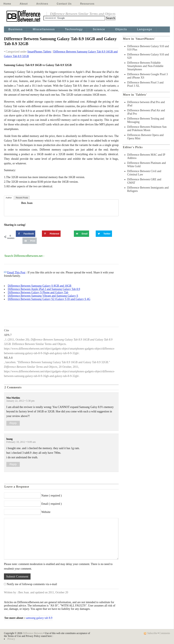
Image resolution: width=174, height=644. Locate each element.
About (24, 4)
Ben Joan (27, 203)
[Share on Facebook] (26, 234)
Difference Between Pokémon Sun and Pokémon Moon (147, 128)
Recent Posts (22, 198)
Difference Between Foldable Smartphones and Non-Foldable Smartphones (145, 66)
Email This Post (16, 272)
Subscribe (152, 633)
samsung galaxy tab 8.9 (39, 618)
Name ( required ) (52, 496)
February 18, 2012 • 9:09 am (21, 442)
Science (99, 29)
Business (16, 29)
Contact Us (64, 4)
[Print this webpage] (30, 241)
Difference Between (33, 633)
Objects (121, 29)
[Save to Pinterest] (51, 234)
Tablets (47, 52)
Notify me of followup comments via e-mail (32, 584)
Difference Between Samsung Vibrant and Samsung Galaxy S (43, 296)
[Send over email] (81, 234)
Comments (165, 633)
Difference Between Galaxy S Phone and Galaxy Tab (38, 292)
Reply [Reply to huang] (13, 464)
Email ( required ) (52, 504)
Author (9, 198)
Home (7, 4)
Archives (42, 4)
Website (46, 512)
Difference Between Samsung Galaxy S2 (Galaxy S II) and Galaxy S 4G (49, 299)
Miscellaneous (44, 29)
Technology (74, 29)
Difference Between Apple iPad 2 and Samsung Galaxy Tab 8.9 (44, 289)
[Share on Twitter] (104, 234)
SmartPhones (35, 52)
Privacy (11, 639)
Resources (87, 4)
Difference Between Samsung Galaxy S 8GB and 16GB (40, 286)
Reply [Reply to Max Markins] (13, 423)
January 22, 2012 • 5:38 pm (20, 401)
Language (145, 29)
